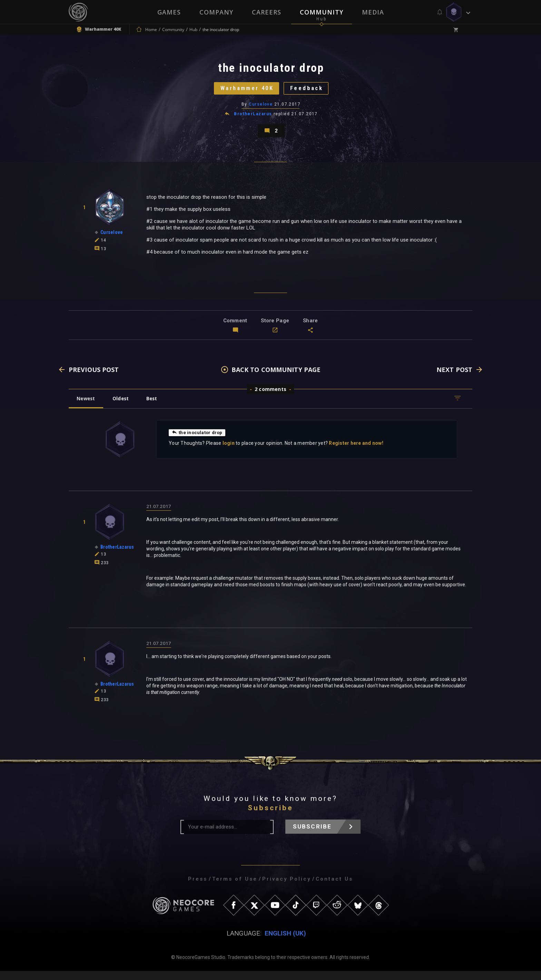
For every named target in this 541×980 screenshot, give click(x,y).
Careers (267, 12)
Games (169, 12)
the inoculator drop (198, 441)
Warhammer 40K (245, 91)
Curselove (261, 109)
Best (157, 407)
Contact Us (334, 888)
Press (198, 888)
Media (373, 12)
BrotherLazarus (253, 119)
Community (322, 12)
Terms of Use (235, 888)
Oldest (124, 407)
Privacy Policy (287, 888)
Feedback (310, 91)
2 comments (270, 397)
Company (216, 12)
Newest (87, 407)
